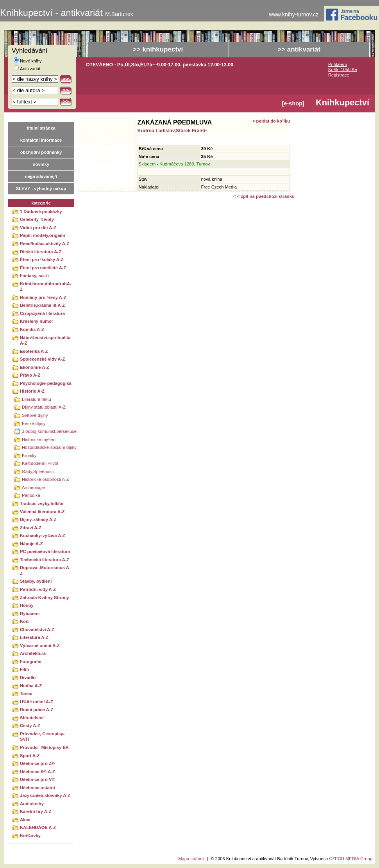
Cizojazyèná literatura (42, 313)
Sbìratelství (32, 718)
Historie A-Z (32, 391)
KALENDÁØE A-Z (38, 827)
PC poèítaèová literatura (45, 551)
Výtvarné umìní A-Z (40, 646)
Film (24, 669)
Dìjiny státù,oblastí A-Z (44, 407)
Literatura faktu (37, 399)
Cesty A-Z (30, 726)
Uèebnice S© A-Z (38, 772)
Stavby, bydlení (36, 581)
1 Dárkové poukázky (41, 212)
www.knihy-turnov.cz (294, 15)
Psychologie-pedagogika (46, 383)
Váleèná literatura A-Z (42, 512)
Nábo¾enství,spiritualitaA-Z (45, 341)
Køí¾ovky (30, 836)
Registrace (339, 75)
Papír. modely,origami (42, 235)
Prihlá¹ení (338, 64)
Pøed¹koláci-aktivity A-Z (45, 244)
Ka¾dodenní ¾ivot (40, 463)
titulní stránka (41, 128)
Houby (27, 605)
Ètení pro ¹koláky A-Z (42, 260)
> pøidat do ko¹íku (271, 121)
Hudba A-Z (31, 686)
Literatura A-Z (34, 637)
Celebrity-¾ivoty (37, 219)
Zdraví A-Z (31, 528)
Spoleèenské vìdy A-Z (42, 359)
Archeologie (33, 487)
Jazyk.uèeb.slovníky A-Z (45, 795)
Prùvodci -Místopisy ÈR (44, 747)
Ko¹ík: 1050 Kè (343, 69)
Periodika (31, 495)
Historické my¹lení (39, 439)
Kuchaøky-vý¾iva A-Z (43, 535)
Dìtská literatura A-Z (41, 252)
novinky (41, 164)
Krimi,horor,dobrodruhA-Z (46, 287)
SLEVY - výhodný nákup (41, 189)
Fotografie (31, 662)
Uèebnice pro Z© (37, 763)
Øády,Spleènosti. (38, 471)
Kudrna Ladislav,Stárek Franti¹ (172, 131)
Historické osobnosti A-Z (46, 479)
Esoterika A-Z (34, 351)
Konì (25, 621)
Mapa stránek (191, 859)
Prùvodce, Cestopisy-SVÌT (42, 737)
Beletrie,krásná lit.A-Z (42, 305)
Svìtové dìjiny (35, 415)
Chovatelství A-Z (37, 630)
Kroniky (29, 455)
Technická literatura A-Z (45, 560)
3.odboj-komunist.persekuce (49, 431)
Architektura (33, 653)
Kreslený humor (37, 321)
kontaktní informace (41, 140)
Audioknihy (32, 804)
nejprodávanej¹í (41, 176)
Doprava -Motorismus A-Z (45, 570)
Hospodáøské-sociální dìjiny (49, 447)
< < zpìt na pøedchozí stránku (264, 196)
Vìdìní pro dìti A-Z (38, 228)
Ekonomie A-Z (35, 367)
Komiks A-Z (32, 329)
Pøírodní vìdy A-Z (38, 589)
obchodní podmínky (41, 152)
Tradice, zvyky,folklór (42, 503)
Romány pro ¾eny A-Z (43, 297)
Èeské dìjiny (34, 423)
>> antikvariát (299, 49)
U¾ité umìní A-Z (37, 702)
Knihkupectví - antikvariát (67, 13)
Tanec (26, 694)
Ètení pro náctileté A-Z (43, 268)
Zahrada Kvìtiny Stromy (45, 598)
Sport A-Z (30, 756)
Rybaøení (30, 614)
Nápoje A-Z (31, 544)
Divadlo (28, 678)
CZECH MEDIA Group (351, 859)
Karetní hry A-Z (36, 811)
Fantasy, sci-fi (34, 276)
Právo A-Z (30, 375)
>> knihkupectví (158, 49)
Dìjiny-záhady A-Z (38, 519)
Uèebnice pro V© (38, 779)
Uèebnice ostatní (38, 788)
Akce (25, 820)
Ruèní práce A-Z (37, 710)
